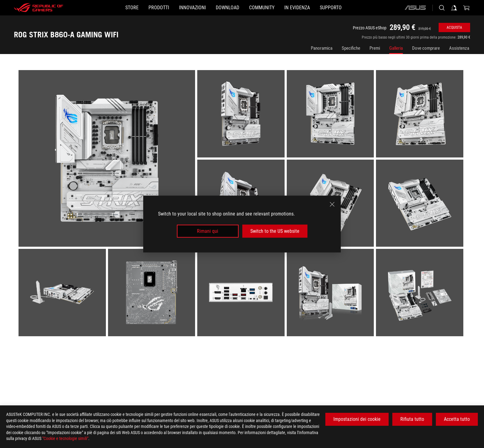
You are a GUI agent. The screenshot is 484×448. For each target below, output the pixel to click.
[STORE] (102, 8)
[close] (332, 204)
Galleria (396, 48)
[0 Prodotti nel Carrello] (466, 8)
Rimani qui (208, 231)
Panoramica (322, 48)
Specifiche (351, 48)
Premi (375, 48)
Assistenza (459, 48)
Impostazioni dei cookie (357, 419)
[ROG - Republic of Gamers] (39, 8)
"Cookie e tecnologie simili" (65, 438)
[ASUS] (415, 8)
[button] (139, 8)
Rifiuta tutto (412, 419)
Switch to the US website (275, 231)
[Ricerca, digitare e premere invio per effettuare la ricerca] (442, 8)
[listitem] (108, 159)
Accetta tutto (457, 419)
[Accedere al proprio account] (454, 8)
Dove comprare (426, 48)
